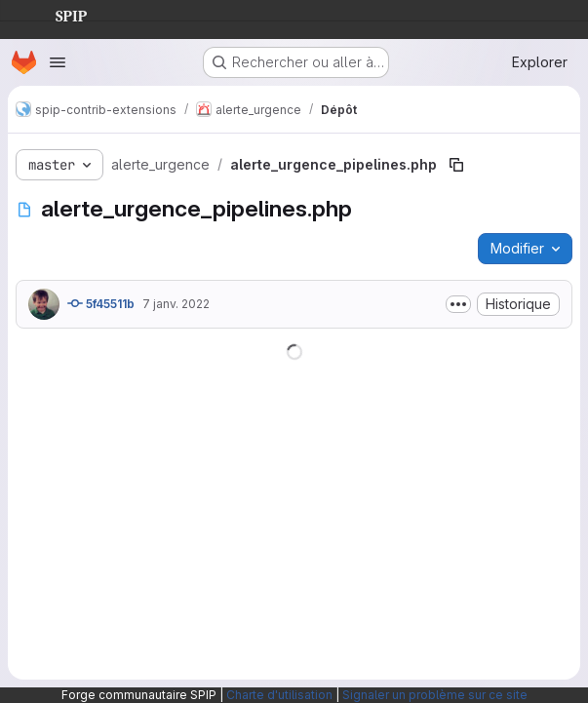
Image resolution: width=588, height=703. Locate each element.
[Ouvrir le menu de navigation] (58, 62)
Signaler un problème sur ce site (435, 695)
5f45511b (101, 303)
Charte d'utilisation (279, 695)
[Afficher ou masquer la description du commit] (458, 304)
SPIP (56, 14)
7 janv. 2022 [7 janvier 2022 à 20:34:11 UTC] (176, 304)
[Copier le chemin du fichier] (456, 165)
